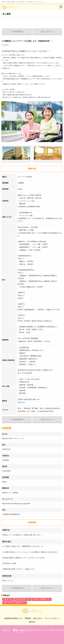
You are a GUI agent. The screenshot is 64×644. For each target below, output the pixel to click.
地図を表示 (21, 402)
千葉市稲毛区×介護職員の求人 (15, 603)
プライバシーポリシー (52, 618)
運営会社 (32, 622)
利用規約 (28, 618)
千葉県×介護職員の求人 (42, 599)
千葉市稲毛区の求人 (23, 599)
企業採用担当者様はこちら (14, 618)
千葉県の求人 (8, 599)
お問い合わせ (38, 618)
